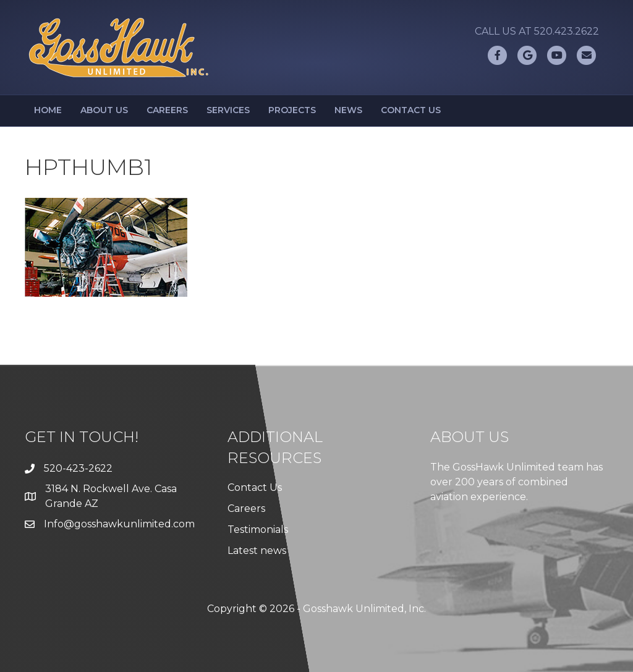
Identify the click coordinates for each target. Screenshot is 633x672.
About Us (104, 110)
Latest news (257, 551)
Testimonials (258, 530)
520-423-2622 (78, 468)
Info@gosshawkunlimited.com (119, 524)
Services (228, 110)
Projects (292, 110)
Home (48, 110)
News (348, 110)
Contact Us (411, 110)
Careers (167, 110)
